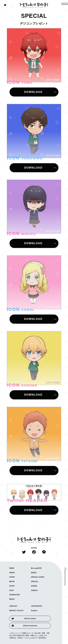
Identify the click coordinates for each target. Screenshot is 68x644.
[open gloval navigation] (65, 4)
